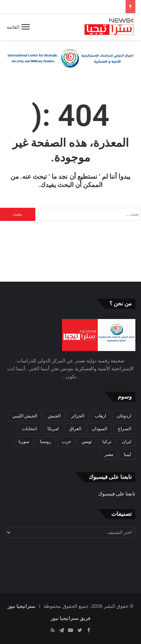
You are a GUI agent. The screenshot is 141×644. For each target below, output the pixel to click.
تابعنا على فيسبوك (117, 494)
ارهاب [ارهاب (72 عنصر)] (100, 416)
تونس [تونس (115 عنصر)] (87, 442)
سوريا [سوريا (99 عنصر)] (24, 442)
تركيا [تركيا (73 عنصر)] (107, 442)
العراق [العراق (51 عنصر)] (75, 429)
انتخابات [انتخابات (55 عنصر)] (29, 429)
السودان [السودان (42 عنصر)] (99, 429)
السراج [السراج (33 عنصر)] (124, 429)
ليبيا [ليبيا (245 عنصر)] (127, 454)
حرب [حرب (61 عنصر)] (66, 442)
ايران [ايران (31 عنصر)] (127, 442)
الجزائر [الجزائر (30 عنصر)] (78, 416)
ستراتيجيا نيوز (21, 606)
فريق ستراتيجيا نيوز (70, 618)
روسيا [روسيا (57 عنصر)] (45, 442)
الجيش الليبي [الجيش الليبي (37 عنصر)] (25, 416)
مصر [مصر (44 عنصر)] (109, 454)
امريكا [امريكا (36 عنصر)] (53, 429)
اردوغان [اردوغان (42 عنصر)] (124, 416)
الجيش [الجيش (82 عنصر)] (54, 416)
